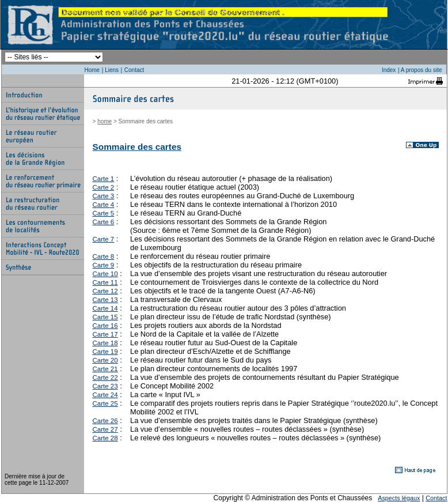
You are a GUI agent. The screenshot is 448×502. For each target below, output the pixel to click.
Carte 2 (104, 187)
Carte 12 (105, 291)
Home (92, 70)
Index (389, 70)
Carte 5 (104, 213)
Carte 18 (105, 343)
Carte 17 (105, 334)
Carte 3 (104, 196)
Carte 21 (105, 369)
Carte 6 (104, 222)
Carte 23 (105, 386)
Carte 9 (104, 265)
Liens (112, 70)
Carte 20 (105, 360)
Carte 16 (105, 326)
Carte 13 (105, 300)
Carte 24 (105, 395)
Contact (134, 70)
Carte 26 (105, 421)
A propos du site (422, 70)
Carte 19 (105, 352)
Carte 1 (104, 179)
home (105, 121)
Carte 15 (105, 317)
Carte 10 (105, 274)
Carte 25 (105, 403)
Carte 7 (104, 239)
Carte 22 (105, 378)
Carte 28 (105, 438)
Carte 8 (104, 256)
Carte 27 (105, 429)
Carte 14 (105, 308)
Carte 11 (105, 282)
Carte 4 (104, 205)
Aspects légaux (399, 498)
